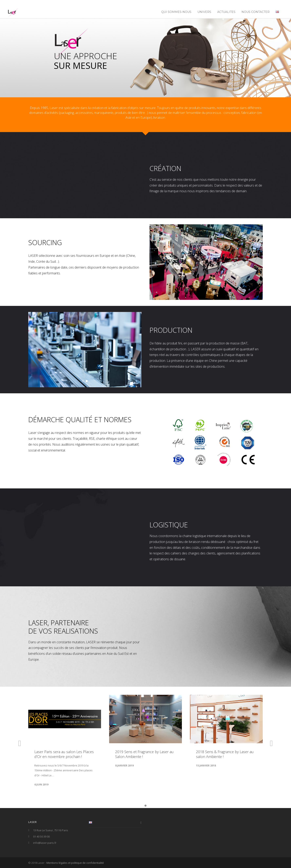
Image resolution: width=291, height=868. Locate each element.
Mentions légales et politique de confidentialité (75, 863)
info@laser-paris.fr (45, 843)
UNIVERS (204, 12)
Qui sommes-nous (176, 12)
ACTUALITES (226, 12)
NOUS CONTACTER (256, 12)
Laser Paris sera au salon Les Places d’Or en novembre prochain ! (64, 754)
